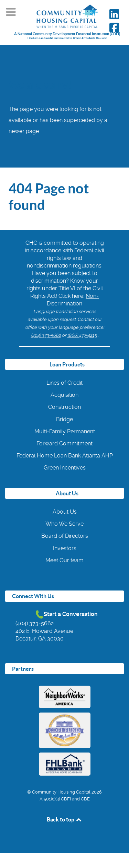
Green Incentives (65, 468)
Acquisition (64, 395)
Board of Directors (65, 536)
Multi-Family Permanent (65, 431)
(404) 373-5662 (46, 335)
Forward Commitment (64, 443)
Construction (64, 407)
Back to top (65, 819)
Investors (65, 548)
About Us (65, 512)
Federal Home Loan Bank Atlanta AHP (65, 456)
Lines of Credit (64, 383)
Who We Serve (64, 524)
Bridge (64, 419)
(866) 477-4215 (82, 335)
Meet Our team (64, 560)
